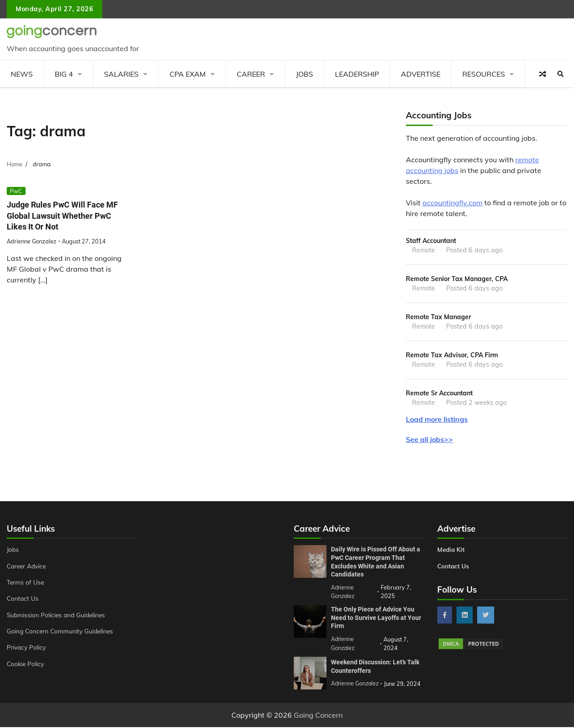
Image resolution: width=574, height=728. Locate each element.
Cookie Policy (26, 667)
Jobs (304, 74)
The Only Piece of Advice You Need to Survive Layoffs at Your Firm (376, 619)
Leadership (357, 74)
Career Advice (28, 569)
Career (251, 74)
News (22, 74)
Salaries (121, 74)
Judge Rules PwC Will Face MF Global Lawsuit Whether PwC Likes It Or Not (66, 216)
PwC (16, 191)
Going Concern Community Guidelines (62, 634)
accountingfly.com (452, 203)
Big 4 (64, 74)
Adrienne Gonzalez (32, 241)
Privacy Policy (27, 650)
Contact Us (23, 601)
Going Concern (318, 716)
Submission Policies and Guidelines (58, 618)
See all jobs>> (429, 442)
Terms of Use (26, 585)
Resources (484, 74)
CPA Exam (188, 74)
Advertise (421, 74)
